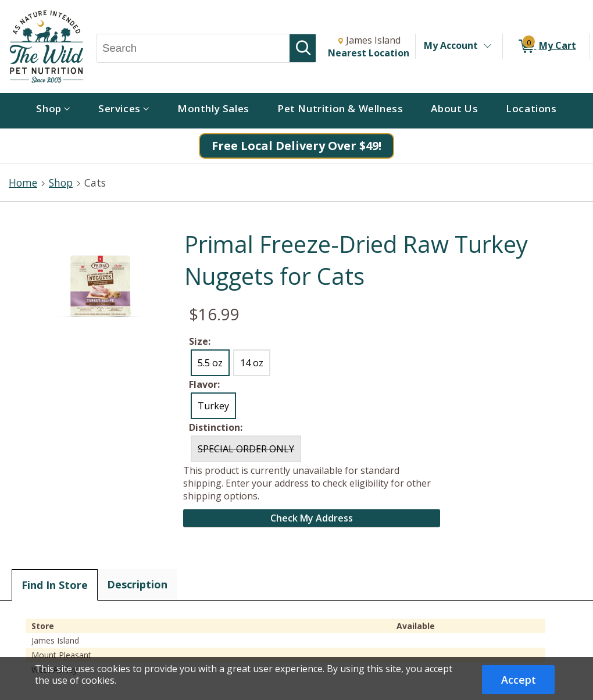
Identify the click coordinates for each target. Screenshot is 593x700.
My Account (451, 45)
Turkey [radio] (213, 406)
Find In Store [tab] (55, 585)
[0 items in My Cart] (546, 47)
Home (23, 183)
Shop (61, 183)
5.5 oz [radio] (210, 363)
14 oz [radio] (252, 363)
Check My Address (312, 518)
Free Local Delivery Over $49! (296, 146)
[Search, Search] (193, 48)
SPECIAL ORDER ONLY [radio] (246, 449)
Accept (519, 680)
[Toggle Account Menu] (487, 47)
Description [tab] (137, 584)
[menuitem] (53, 111)
